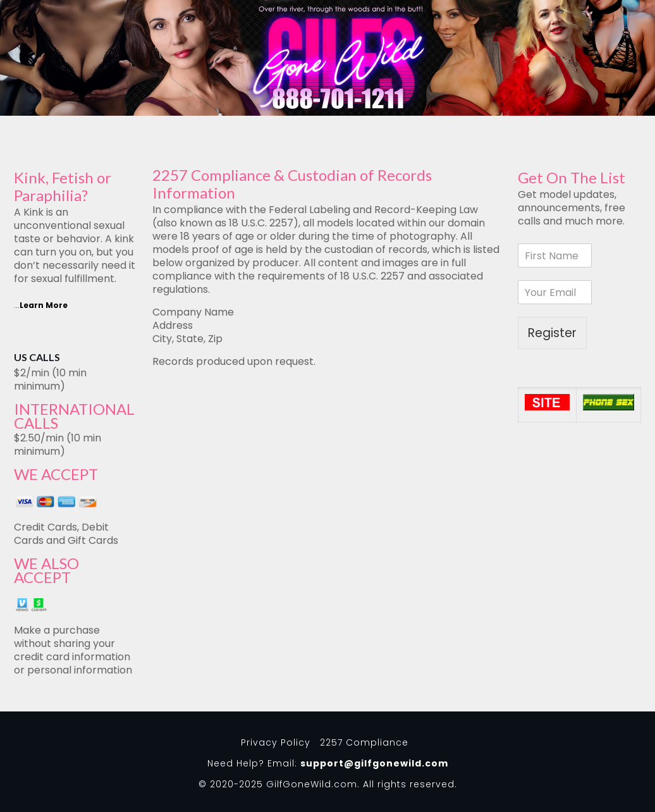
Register (552, 333)
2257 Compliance (364, 742)
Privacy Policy (276, 742)
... (41, 305)
